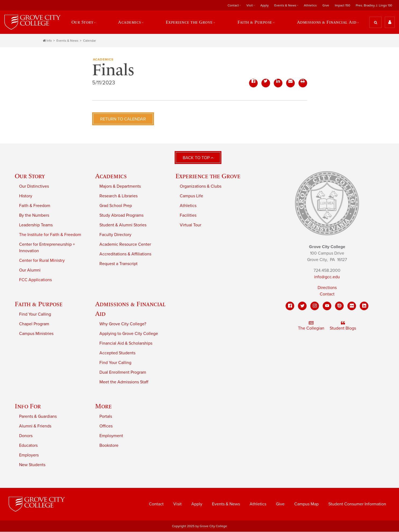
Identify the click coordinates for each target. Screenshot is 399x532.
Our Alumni (30, 270)
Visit (250, 5)
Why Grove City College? (123, 324)
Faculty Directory (115, 235)
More (103, 406)
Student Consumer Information (357, 504)
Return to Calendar (123, 119)
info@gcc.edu (327, 277)
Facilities (188, 216)
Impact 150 (342, 5)
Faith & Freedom (35, 206)
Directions (327, 288)
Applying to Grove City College (129, 334)
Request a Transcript (118, 264)
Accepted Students (117, 353)
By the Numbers (34, 216)
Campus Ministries (36, 334)
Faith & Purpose (255, 22)
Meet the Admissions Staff (124, 382)
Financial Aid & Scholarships (126, 344)
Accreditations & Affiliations (125, 254)
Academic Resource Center (125, 245)
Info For (28, 406)
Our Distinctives (34, 187)
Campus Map (306, 504)
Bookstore (109, 446)
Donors (26, 436)
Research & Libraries (118, 196)
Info (47, 41)
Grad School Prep (116, 206)
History (26, 196)
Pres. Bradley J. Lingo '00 (374, 5)
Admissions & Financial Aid (327, 22)
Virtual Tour (190, 225)
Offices (106, 426)
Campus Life (191, 196)
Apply (265, 5)
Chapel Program (34, 324)
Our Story (82, 22)
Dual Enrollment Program (123, 373)
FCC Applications (35, 280)
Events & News (285, 5)
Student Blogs (343, 326)
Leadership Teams (36, 225)
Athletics (310, 5)
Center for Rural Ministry (42, 261)
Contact (233, 5)
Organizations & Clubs (201, 187)
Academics (130, 22)
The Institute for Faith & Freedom (50, 235)
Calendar (89, 41)
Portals (106, 417)
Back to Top (198, 158)
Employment (111, 436)
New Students (32, 465)
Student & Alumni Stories (123, 225)
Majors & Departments (120, 187)
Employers (29, 455)
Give (326, 5)
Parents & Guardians (38, 417)
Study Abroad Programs (121, 216)
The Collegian (311, 326)
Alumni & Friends (35, 426)
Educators (28, 446)
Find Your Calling (35, 315)
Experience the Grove (189, 22)
